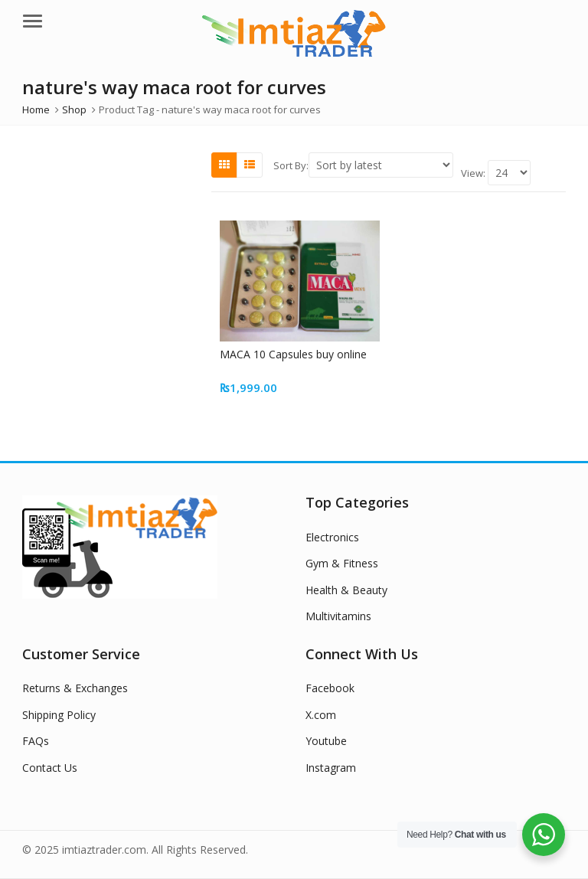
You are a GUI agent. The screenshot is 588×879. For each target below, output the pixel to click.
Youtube (326, 741)
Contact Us (50, 768)
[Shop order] (381, 165)
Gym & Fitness (342, 563)
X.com (321, 715)
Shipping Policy (59, 715)
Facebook (330, 688)
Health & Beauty (346, 590)
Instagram (331, 768)
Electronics (332, 537)
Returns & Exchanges (75, 688)
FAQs (36, 741)
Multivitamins (338, 616)
